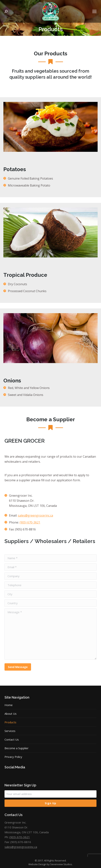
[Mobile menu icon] (94, 11)
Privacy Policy (13, 757)
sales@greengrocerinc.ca (35, 515)
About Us (11, 714)
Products (10, 722)
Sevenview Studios (61, 864)
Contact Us (12, 739)
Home (9, 705)
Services (10, 731)
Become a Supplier (17, 748)
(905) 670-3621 (30, 522)
